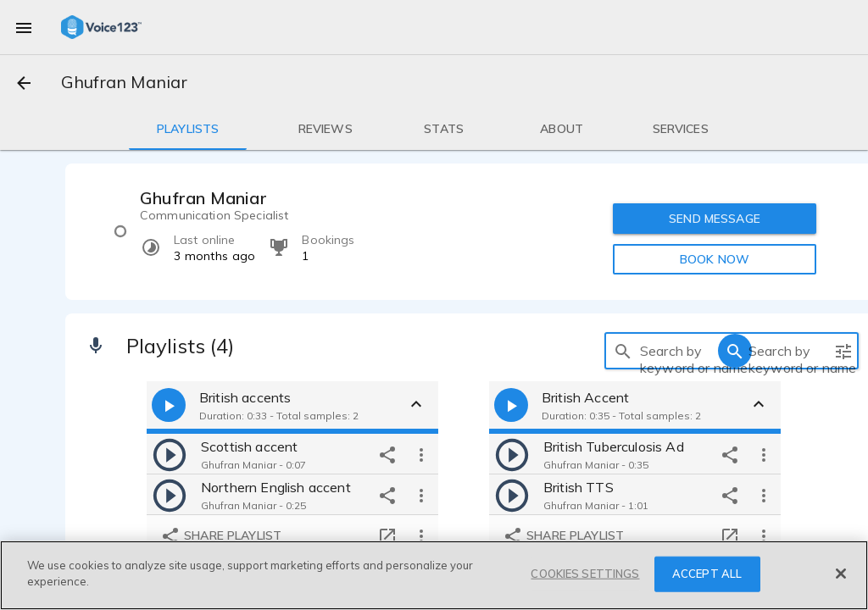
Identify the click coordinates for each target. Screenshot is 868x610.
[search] (623, 351)
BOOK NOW (715, 259)
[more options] (421, 454)
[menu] (24, 27)
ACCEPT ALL (707, 574)
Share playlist (221, 536)
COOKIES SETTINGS (585, 574)
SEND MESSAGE (715, 219)
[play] (170, 454)
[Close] (841, 574)
